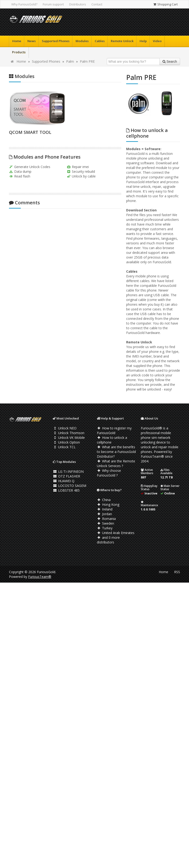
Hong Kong (108, 504)
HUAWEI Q (64, 481)
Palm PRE (87, 61)
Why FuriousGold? (24, 4)
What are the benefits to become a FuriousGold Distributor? (116, 452)
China (104, 500)
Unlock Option (66, 442)
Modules (82, 41)
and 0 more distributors (108, 540)
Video (157, 41)
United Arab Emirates (116, 533)
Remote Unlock (122, 41)
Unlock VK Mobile (69, 438)
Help (143, 41)
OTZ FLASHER (67, 476)
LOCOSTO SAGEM (70, 486)
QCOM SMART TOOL (30, 132)
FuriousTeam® (40, 577)
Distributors (78, 4)
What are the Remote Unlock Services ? (116, 463)
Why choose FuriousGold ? (109, 473)
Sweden (105, 523)
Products (19, 52)
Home (17, 41)
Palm (70, 61)
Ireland (105, 509)
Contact (97, 4)
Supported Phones (56, 41)
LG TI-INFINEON (68, 471)
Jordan (104, 514)
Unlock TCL (64, 447)
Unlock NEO (65, 428)
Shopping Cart (165, 4)
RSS (177, 572)
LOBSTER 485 (66, 490)
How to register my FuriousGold (114, 430)
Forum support (53, 4)
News (32, 41)
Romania (106, 519)
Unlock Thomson (69, 433)
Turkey (105, 528)
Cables (100, 41)
